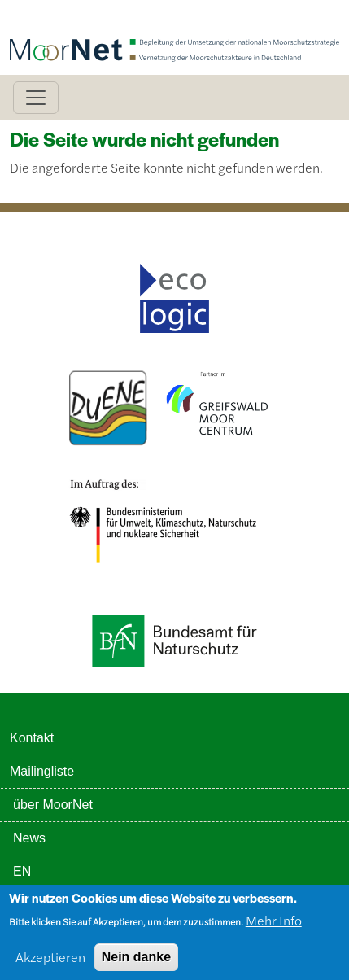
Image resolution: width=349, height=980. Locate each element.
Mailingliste (42, 771)
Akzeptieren (50, 961)
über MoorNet (53, 805)
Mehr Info (274, 924)
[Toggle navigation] (36, 98)
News (29, 838)
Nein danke (136, 961)
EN (22, 871)
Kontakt (32, 738)
